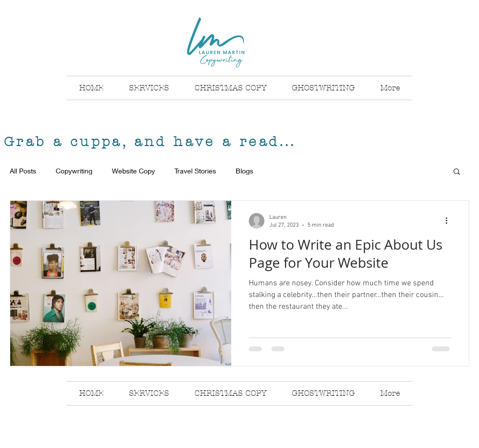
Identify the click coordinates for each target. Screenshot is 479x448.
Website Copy (133, 171)
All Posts (23, 171)
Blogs (244, 171)
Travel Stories (195, 171)
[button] (457, 172)
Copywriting (74, 171)
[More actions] (450, 221)
